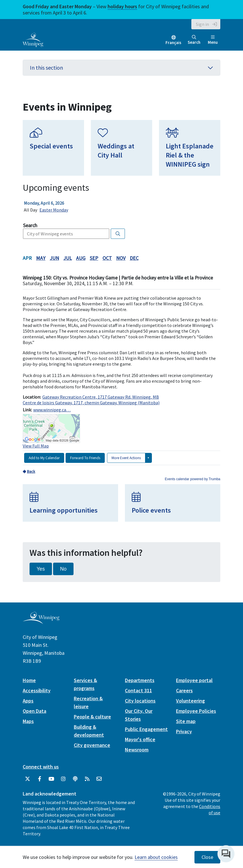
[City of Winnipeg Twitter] (28, 779)
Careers (184, 690)
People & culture (92, 717)
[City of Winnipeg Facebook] (39, 779)
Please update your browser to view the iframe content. (122, 206)
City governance (92, 745)
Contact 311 (138, 690)
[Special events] (53, 148)
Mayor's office (140, 739)
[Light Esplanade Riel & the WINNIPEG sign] (190, 148)
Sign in (202, 24)
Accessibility (37, 690)
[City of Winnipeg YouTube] (51, 779)
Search (194, 40)
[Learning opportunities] (70, 503)
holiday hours (122, 6)
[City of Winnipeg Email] (99, 779)
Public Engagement (146, 729)
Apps (28, 701)
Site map (186, 721)
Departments (140, 680)
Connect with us (41, 767)
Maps (28, 721)
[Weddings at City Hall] (122, 148)
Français (173, 43)
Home (29, 680)
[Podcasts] (75, 779)
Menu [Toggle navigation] (213, 40)
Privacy (184, 731)
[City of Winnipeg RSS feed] (87, 779)
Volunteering (190, 701)
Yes (41, 569)
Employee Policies (196, 711)
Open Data (34, 711)
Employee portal (194, 680)
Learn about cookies (156, 857)
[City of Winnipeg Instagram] (63, 779)
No (63, 569)
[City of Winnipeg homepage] (41, 622)
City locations (140, 701)
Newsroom (137, 750)
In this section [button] (122, 68)
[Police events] (173, 503)
